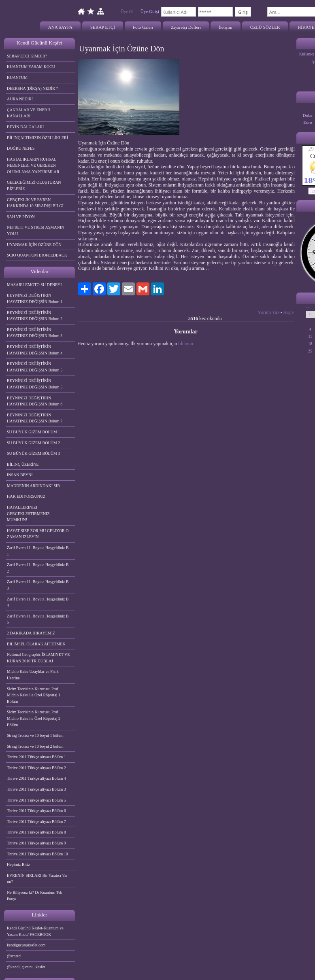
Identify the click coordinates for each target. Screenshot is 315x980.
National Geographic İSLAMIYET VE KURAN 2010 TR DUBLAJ (38, 658)
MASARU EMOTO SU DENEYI (34, 285)
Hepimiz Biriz (18, 864)
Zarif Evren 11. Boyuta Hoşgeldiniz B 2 (38, 568)
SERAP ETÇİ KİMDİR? (28, 56)
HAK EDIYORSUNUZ (26, 496)
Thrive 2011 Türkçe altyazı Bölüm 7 (36, 822)
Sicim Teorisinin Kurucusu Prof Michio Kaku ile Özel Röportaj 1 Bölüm (34, 695)
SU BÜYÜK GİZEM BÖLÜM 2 (33, 443)
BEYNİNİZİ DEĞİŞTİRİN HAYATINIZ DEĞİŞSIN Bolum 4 (35, 350)
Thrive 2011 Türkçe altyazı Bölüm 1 (36, 757)
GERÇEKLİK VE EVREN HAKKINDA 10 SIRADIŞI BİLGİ (35, 203)
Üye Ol (127, 11)
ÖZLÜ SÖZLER (265, 27)
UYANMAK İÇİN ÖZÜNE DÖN (34, 245)
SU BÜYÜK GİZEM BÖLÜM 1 (33, 432)
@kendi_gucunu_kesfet (26, 967)
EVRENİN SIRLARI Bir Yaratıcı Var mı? (37, 879)
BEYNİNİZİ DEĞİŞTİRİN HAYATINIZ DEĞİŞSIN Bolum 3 (35, 333)
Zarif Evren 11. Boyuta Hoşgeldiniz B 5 (38, 619)
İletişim (226, 27)
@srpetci (14, 956)
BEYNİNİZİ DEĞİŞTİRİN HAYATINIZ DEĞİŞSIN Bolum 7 (35, 418)
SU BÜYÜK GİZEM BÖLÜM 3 (33, 453)
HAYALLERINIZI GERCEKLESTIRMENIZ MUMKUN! (28, 513)
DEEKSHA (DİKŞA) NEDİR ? (32, 88)
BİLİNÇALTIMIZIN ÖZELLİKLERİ (37, 138)
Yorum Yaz (269, 312)
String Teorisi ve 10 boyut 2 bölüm (35, 746)
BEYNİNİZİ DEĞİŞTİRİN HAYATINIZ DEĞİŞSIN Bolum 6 (35, 401)
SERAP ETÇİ (103, 27)
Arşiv (288, 312)
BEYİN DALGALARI (25, 127)
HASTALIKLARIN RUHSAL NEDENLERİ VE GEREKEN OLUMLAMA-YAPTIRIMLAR (33, 165)
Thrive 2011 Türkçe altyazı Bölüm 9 (36, 843)
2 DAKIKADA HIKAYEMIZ (31, 633)
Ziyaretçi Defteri (186, 27)
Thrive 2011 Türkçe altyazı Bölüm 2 (36, 768)
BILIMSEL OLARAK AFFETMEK (36, 644)
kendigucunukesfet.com (26, 945)
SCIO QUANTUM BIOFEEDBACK (37, 255)
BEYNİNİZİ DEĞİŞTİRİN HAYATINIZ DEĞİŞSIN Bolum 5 (35, 367)
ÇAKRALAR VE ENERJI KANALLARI (28, 113)
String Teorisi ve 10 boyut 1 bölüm (35, 735)
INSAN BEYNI (20, 475)
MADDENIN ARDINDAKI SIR (33, 486)
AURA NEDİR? (20, 99)
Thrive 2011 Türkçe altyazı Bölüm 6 (36, 811)
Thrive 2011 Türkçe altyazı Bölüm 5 (36, 800)
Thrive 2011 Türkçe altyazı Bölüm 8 (36, 832)
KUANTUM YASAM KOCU (31, 67)
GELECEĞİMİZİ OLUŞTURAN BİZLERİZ (34, 186)
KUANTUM (17, 77)
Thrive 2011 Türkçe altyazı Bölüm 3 (36, 789)
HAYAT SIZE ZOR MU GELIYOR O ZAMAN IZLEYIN (38, 534)
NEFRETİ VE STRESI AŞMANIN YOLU (35, 230)
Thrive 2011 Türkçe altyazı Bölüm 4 (36, 778)
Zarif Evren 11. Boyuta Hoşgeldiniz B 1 (38, 551)
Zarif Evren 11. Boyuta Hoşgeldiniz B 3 (38, 585)
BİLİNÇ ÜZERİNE (23, 464)
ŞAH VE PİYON (21, 217)
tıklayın (186, 344)
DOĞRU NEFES (21, 148)
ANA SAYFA (60, 27)
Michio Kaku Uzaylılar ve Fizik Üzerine (33, 675)
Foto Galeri (143, 27)
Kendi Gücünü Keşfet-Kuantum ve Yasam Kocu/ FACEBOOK (35, 931)
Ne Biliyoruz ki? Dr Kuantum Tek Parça (35, 896)
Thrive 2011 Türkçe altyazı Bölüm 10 (37, 854)
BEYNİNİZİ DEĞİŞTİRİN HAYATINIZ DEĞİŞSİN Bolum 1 (35, 298)
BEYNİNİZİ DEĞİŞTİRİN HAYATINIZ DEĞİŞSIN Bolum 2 (35, 316)
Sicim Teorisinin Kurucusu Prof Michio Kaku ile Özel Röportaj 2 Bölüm (34, 718)
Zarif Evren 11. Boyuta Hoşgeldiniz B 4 (38, 602)
